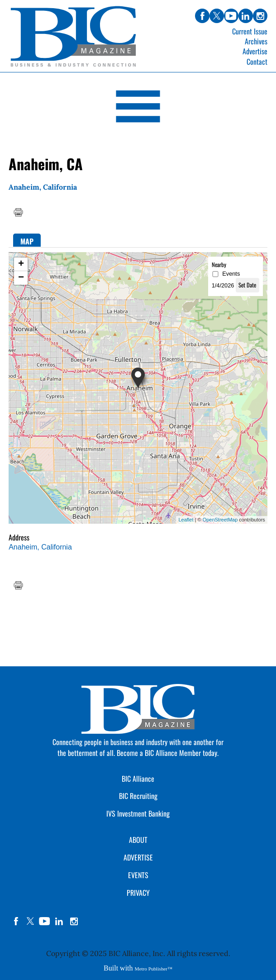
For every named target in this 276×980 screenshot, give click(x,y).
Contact (257, 62)
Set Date (247, 285)
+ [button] (21, 264)
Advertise (255, 51)
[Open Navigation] (138, 108)
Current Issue (250, 31)
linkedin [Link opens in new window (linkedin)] (246, 16)
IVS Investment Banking (138, 813)
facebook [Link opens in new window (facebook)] (202, 16)
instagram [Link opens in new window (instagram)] (260, 16)
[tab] (27, 240)
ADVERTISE (138, 857)
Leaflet (186, 520)
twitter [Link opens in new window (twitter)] (217, 16)
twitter (30, 921)
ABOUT (138, 840)
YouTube (45, 921)
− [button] (21, 278)
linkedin (59, 921)
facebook (16, 921)
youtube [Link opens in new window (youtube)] (231, 16)
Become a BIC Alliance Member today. (168, 753)
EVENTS (138, 875)
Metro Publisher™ (154, 969)
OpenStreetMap (220, 520)
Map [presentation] (27, 241)
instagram (74, 921)
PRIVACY (138, 893)
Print (18, 212)
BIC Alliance (138, 779)
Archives (256, 41)
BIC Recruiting (138, 796)
